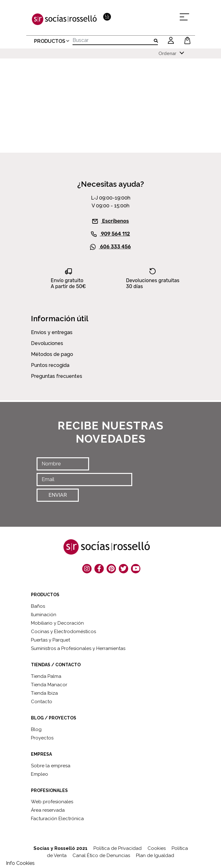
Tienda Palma (46, 676)
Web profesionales (52, 801)
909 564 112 (110, 233)
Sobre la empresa (51, 765)
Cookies (157, 848)
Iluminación (44, 614)
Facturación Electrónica (57, 818)
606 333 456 (110, 246)
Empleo (40, 774)
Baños (38, 606)
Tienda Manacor (49, 684)
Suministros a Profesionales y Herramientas (78, 648)
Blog (36, 729)
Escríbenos (111, 220)
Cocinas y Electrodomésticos (63, 631)
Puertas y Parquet (50, 640)
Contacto (42, 701)
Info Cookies (20, 863)
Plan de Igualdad (155, 855)
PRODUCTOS (50, 41)
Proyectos (42, 737)
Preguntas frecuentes (57, 376)
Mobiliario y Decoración (57, 623)
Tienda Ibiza (44, 693)
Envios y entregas (52, 332)
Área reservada (48, 810)
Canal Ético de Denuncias (101, 855)
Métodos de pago (52, 354)
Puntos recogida (50, 365)
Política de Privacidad (118, 848)
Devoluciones (47, 343)
